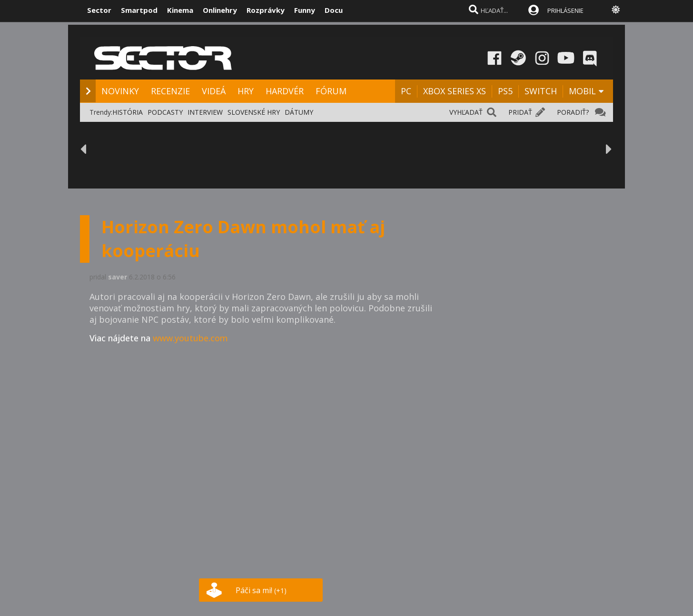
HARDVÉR (285, 91)
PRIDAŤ (520, 112)
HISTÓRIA (128, 112)
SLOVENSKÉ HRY (254, 112)
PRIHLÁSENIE (565, 10)
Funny (305, 10)
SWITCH (541, 91)
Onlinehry (220, 10)
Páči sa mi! (261, 590)
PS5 (505, 91)
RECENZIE (170, 91)
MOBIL (582, 91)
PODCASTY (165, 112)
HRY (246, 91)
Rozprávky (266, 10)
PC (406, 91)
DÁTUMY (299, 112)
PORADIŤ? (573, 112)
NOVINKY (120, 91)
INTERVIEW (205, 112)
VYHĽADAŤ (466, 112)
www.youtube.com (190, 338)
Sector (99, 10)
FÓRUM (331, 91)
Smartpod (139, 10)
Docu (334, 10)
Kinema (180, 10)
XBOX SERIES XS (455, 91)
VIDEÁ (214, 91)
